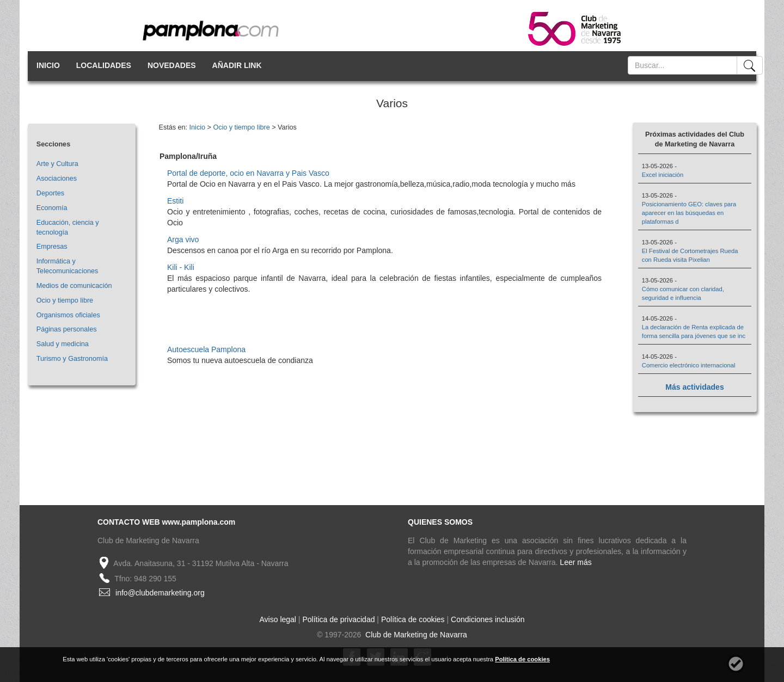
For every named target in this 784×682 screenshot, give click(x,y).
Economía (52, 208)
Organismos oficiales (68, 315)
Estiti (175, 201)
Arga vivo (183, 239)
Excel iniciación (663, 175)
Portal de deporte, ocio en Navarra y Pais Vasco (248, 173)
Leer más (575, 562)
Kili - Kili (181, 267)
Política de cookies (413, 619)
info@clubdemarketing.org (160, 593)
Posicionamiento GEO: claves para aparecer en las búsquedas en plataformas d (689, 213)
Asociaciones (57, 179)
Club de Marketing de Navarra (415, 635)
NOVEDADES (172, 65)
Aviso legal (278, 619)
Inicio (197, 127)
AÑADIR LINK (237, 65)
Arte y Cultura (57, 164)
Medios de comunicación (74, 286)
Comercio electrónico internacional (689, 365)
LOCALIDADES (104, 65)
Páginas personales (67, 329)
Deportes (50, 193)
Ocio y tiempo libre (65, 300)
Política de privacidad (338, 619)
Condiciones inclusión (488, 619)
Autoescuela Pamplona (206, 349)
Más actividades (694, 387)
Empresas (52, 247)
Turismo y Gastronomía (72, 359)
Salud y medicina (63, 344)
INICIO (48, 65)
